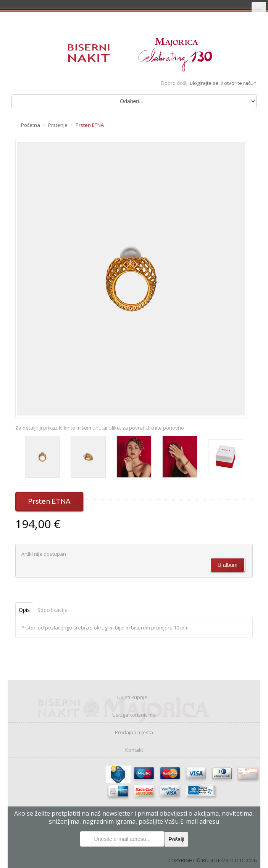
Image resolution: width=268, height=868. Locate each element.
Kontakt (134, 750)
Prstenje (58, 125)
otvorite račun (240, 83)
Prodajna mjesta (134, 732)
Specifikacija (52, 610)
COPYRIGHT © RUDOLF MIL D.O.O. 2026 (212, 860)
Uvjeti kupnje (132, 697)
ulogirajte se (205, 83)
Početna (31, 125)
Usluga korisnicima (134, 715)
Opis (24, 610)
